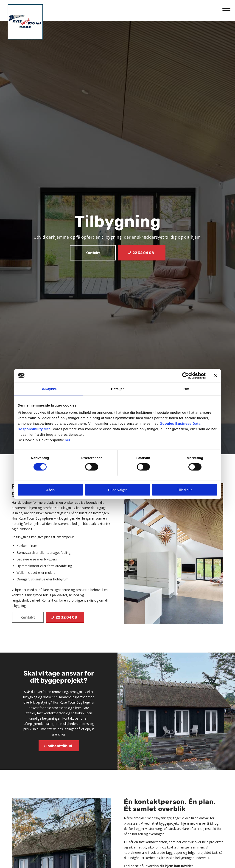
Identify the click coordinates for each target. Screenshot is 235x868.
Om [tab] (186, 389)
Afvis (50, 490)
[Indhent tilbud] (59, 746)
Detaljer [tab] (117, 389)
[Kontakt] (93, 253)
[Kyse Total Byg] (25, 22)
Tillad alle (185, 490)
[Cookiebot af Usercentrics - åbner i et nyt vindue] (186, 376)
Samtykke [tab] (49, 389)
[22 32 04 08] (142, 253)
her (68, 440)
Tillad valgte (117, 490)
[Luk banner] (216, 376)
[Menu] (225, 10)
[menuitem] (225, 10)
